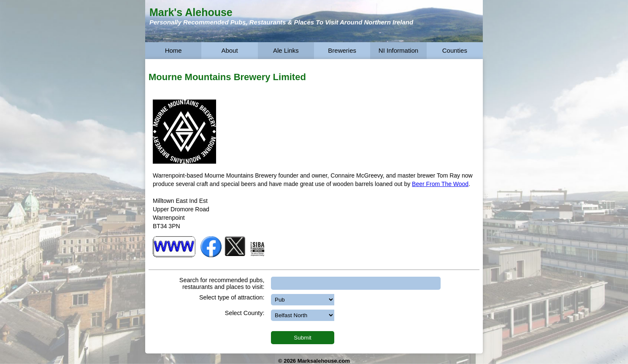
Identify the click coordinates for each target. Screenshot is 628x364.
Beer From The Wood (440, 184)
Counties (455, 50)
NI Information (398, 50)
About (229, 50)
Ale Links (286, 50)
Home (173, 50)
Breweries (342, 50)
